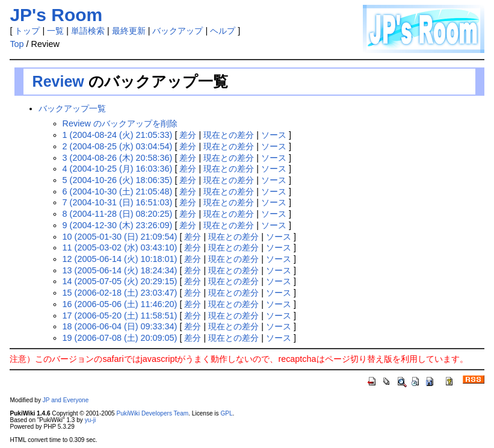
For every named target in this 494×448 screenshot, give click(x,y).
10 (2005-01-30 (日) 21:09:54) (120, 237)
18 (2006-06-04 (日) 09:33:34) (120, 326)
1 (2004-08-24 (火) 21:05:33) (118, 135)
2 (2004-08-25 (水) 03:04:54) (118, 146)
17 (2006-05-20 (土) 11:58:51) (120, 316)
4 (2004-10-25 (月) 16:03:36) (118, 169)
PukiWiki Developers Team (153, 413)
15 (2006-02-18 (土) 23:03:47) (120, 293)
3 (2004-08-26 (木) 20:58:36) (118, 158)
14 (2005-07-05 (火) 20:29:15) (120, 281)
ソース (274, 135)
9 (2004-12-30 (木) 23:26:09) (118, 225)
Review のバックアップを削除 (120, 123)
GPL (226, 413)
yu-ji (90, 420)
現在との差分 (229, 135)
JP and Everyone (66, 400)
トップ (27, 31)
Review (58, 81)
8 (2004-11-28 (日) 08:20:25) (118, 214)
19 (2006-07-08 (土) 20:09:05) (120, 338)
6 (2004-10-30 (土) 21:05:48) (118, 191)
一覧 (55, 31)
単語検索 (88, 31)
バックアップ (178, 31)
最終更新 (129, 31)
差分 (188, 135)
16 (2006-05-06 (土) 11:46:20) (120, 304)
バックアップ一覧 (72, 108)
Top (17, 44)
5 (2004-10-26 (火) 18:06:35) (118, 180)
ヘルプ (223, 31)
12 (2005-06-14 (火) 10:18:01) (120, 259)
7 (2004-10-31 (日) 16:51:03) (118, 202)
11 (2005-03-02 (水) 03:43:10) (120, 247)
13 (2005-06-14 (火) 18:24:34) (120, 270)
